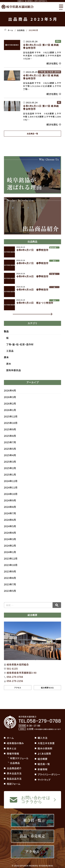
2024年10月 (11, 500)
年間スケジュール (19, 758)
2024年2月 (10, 552)
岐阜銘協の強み (15, 743)
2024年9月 (10, 506)
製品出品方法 (14, 779)
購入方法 (43, 738)
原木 (6, 363)
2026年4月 (10, 396)
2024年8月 (10, 513)
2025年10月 (11, 429)
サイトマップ (44, 780)
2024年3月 (10, 545)
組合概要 (43, 759)
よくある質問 (44, 754)
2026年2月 (10, 409)
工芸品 (10, 357)
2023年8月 (10, 584)
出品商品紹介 (14, 768)
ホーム (10, 738)
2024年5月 (10, 532)
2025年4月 (10, 461)
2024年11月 (11, 493)
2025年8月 (10, 442)
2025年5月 (10, 455)
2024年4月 (10, 539)
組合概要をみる (47, 694)
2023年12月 (11, 564)
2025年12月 (11, 422)
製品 (6, 337)
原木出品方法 (14, 773)
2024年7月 (10, 519)
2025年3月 (10, 468)
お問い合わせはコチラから (36, 800)
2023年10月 (11, 571)
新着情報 (43, 769)
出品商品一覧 (32, 133)
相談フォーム (14, 784)
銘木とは (12, 748)
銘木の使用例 (45, 748)
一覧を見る (24, 317)
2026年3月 (10, 403)
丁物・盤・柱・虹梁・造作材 (20, 350)
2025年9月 (10, 435)
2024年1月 (10, 558)
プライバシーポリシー (49, 774)
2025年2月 (10, 474)
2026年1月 (10, 416)
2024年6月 (10, 526)
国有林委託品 (14, 376)
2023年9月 (10, 577)
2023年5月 (10, 597)
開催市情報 (13, 754)
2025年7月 (10, 448)
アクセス (18, 694)
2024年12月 (11, 487)
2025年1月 (10, 481)
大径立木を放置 (46, 743)
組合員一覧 (44, 764)
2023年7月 (10, 590)
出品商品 (15, 763)
